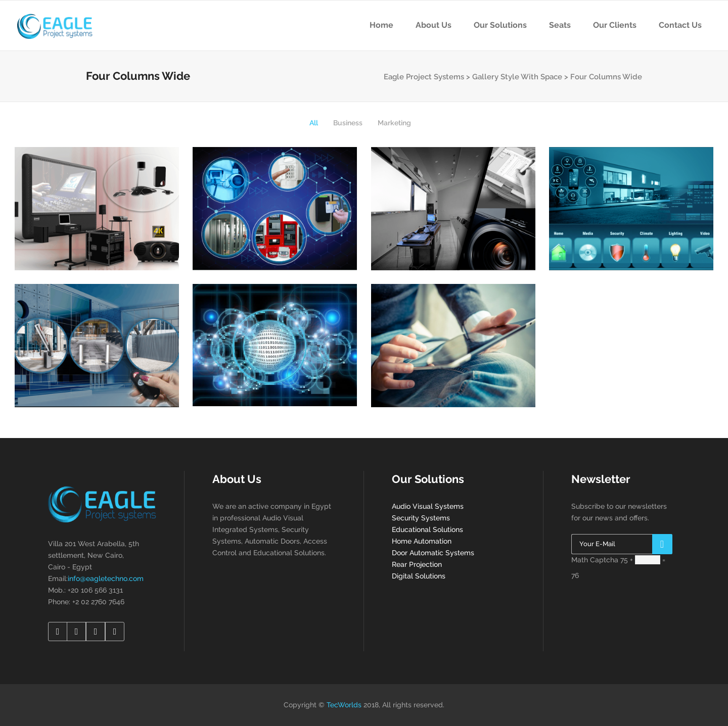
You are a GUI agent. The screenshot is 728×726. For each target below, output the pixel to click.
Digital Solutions (419, 576)
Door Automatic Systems (433, 553)
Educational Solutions (427, 529)
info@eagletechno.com (106, 578)
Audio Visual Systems (428, 506)
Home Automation (422, 541)
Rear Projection (417, 564)
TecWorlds (344, 705)
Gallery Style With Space (517, 77)
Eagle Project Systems (424, 77)
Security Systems (421, 518)
